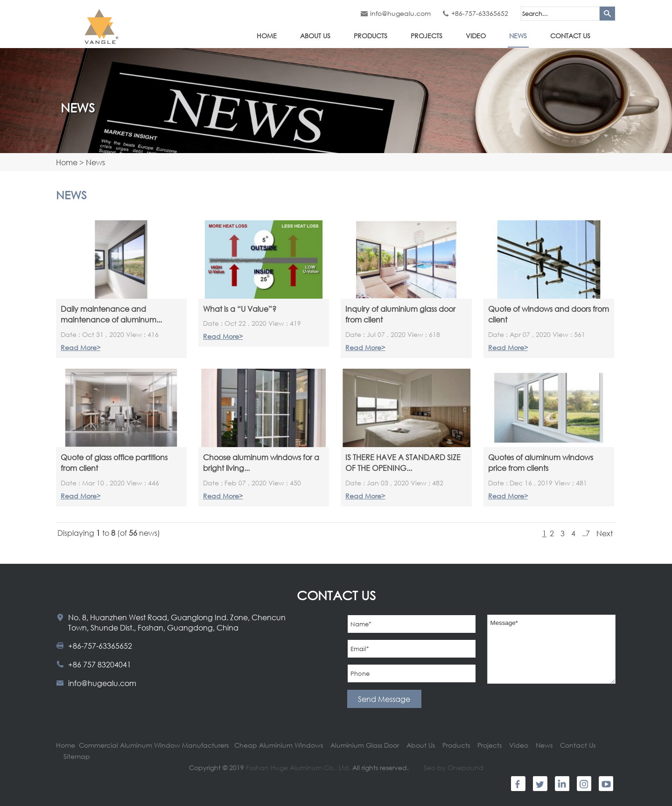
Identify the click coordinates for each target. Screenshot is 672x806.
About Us (315, 36)
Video (476, 36)
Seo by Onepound (454, 767)
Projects (427, 36)
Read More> (80, 347)
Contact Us (570, 36)
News (518, 36)
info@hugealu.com (400, 13)
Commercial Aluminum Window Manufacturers (154, 745)
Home (267, 36)
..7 (586, 533)
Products (371, 36)
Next (605, 533)
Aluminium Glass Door (366, 745)
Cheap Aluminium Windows (279, 745)
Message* (552, 649)
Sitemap (77, 756)
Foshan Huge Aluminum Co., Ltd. (298, 767)
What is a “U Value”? (240, 309)
